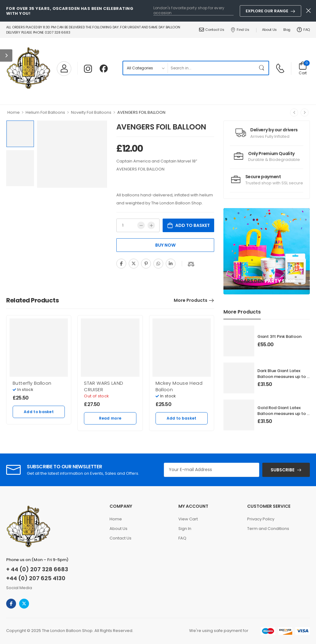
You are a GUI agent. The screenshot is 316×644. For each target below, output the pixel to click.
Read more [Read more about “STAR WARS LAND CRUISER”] (110, 418)
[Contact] (281, 68)
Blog (287, 30)
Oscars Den (248, 281)
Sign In (185, 529)
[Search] (212, 68)
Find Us (240, 30)
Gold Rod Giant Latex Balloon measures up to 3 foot (283, 413)
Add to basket (193, 225)
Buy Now (165, 245)
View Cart (188, 519)
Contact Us (212, 30)
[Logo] (28, 68)
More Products (191, 300)
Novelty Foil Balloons (91, 112)
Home (14, 112)
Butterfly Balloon (32, 383)
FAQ (303, 30)
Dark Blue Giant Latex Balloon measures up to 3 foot (283, 376)
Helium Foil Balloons (45, 112)
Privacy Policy (261, 519)
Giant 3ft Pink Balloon (279, 336)
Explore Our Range (267, 11)
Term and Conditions (268, 529)
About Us (269, 30)
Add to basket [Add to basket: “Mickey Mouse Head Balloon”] (182, 418)
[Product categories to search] (145, 68)
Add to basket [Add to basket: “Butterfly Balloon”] (39, 412)
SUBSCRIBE (283, 470)
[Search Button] (262, 68)
